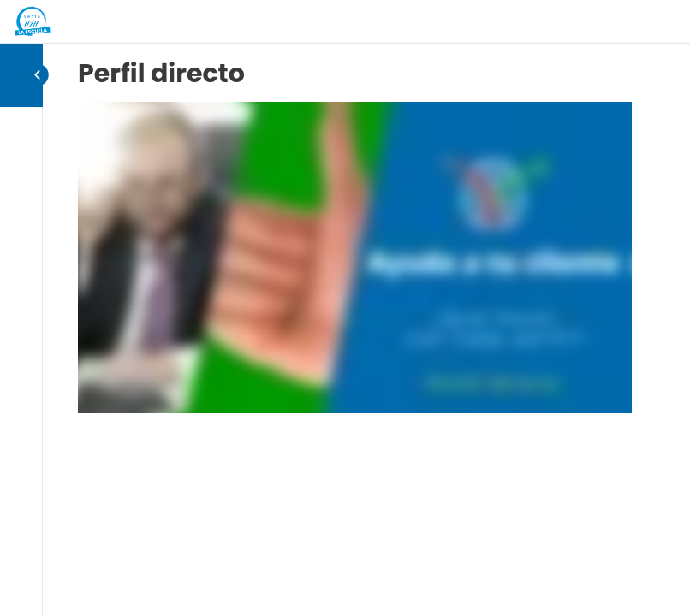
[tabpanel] (355, 258)
